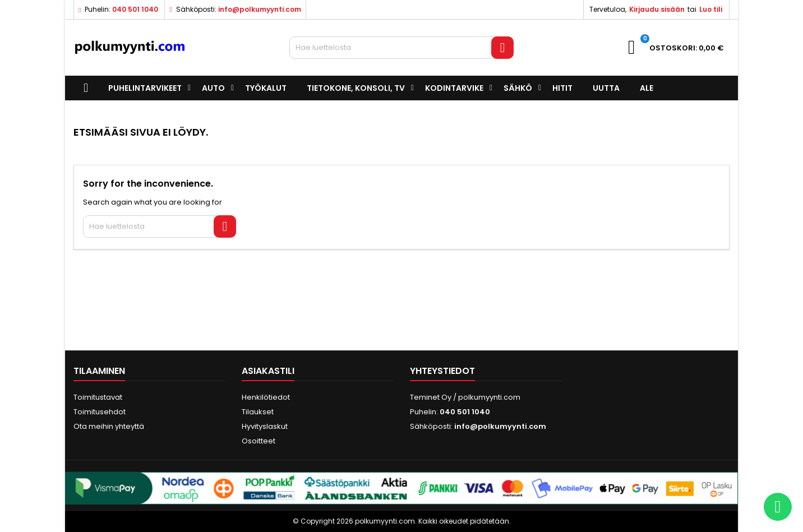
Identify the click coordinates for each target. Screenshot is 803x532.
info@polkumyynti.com (260, 9)
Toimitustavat (98, 397)
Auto (213, 88)
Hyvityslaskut (265, 426)
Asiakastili (268, 371)
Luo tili (711, 9)
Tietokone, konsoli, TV (356, 88)
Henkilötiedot (266, 397)
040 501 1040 (135, 9)
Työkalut (266, 88)
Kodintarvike (454, 88)
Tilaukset (258, 412)
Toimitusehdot (100, 412)
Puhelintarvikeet (145, 88)
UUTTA (606, 88)
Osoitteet (259, 441)
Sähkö (518, 88)
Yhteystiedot (442, 371)
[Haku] (401, 48)
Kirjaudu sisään (657, 9)
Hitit (562, 88)
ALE (647, 88)
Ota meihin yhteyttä (109, 426)
